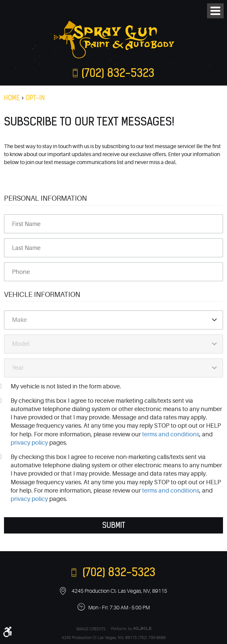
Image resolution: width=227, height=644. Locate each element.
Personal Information (45, 198)
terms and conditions (171, 434)
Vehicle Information (42, 295)
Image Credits (91, 629)
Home (12, 98)
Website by (131, 629)
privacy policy (29, 443)
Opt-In (35, 98)
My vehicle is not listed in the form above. (66, 386)
